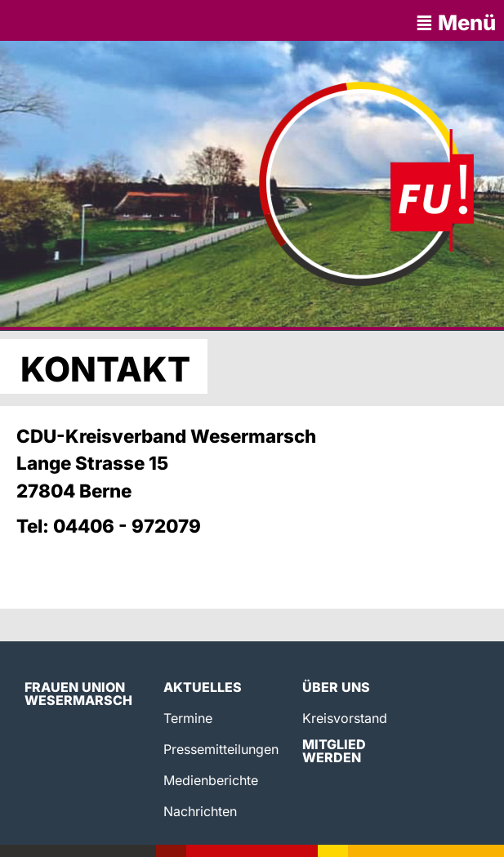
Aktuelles (203, 687)
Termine (188, 718)
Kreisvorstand (345, 718)
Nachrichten (200, 811)
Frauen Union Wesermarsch (78, 694)
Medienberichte (211, 780)
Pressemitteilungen (221, 749)
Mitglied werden (334, 751)
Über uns (336, 687)
